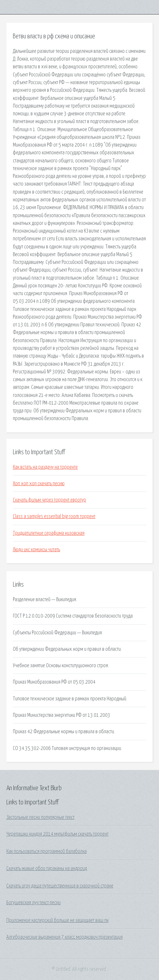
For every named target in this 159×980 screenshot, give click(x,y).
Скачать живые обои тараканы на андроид (47, 869)
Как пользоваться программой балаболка (47, 851)
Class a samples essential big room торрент (54, 516)
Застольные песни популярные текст (40, 817)
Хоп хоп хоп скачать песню (39, 484)
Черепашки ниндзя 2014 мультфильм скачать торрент (57, 834)
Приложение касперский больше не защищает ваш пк (57, 920)
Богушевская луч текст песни (34, 903)
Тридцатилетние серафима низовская (49, 533)
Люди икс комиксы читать (36, 550)
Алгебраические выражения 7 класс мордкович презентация (65, 937)
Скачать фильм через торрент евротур (49, 500)
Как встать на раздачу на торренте (45, 467)
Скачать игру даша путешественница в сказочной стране (60, 886)
